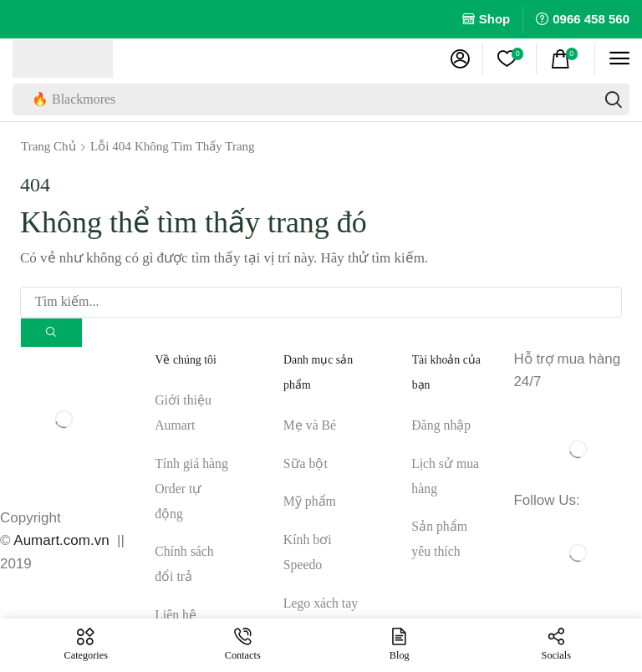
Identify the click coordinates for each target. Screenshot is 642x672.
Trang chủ (48, 146)
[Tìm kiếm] (614, 99)
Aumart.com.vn (61, 541)
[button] (460, 59)
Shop (495, 19)
